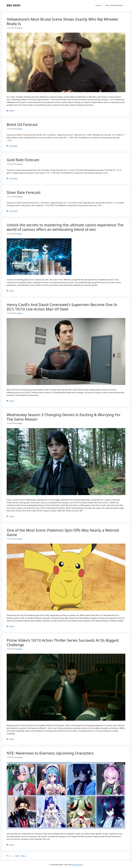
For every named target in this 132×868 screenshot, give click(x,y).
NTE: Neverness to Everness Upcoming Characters (50, 753)
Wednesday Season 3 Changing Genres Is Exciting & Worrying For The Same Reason (64, 417)
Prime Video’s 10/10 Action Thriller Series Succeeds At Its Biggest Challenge (63, 642)
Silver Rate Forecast (24, 192)
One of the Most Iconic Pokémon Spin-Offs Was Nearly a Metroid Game (63, 532)
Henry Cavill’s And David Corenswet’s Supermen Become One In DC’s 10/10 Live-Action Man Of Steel (62, 307)
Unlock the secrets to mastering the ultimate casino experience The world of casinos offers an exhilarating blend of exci (65, 227)
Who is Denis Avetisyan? (114, 5)
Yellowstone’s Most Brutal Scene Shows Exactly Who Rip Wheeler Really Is (63, 21)
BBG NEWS (14, 5)
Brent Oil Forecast (22, 124)
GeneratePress (77, 865)
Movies (12, 111)
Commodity (13, 146)
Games (12, 291)
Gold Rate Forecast (23, 160)
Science (98, 5)
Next (24, 856)
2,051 (17, 856)
